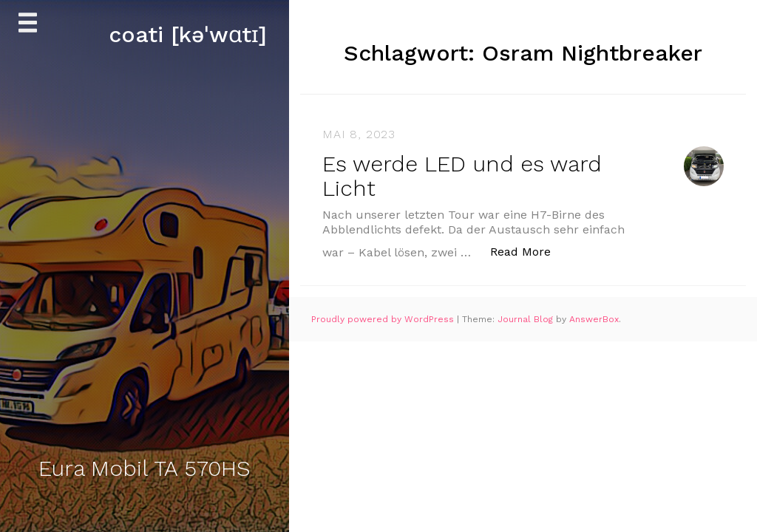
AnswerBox (594, 319)
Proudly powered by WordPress (384, 319)
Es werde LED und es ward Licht (462, 176)
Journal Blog (527, 319)
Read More (528, 251)
